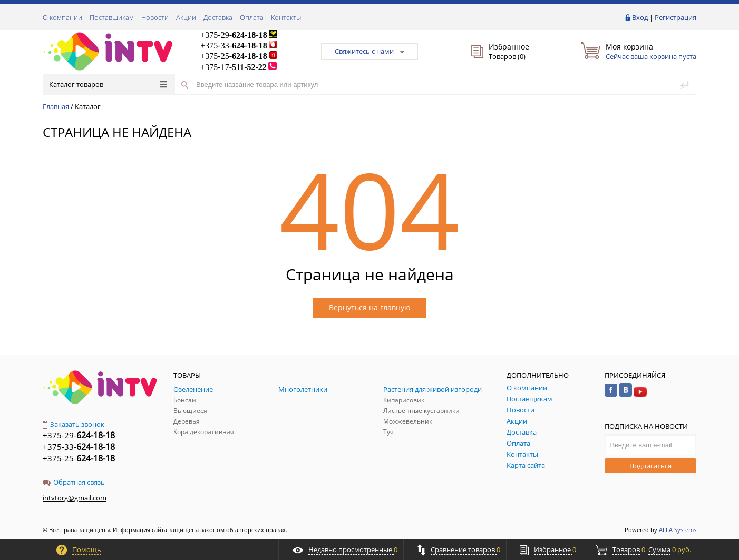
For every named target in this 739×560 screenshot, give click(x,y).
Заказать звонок (74, 424)
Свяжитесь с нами (369, 51)
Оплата (252, 17)
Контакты (286, 17)
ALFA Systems (678, 530)
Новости (155, 17)
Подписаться (650, 466)
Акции (186, 17)
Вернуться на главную (370, 307)
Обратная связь (74, 482)
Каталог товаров (108, 84)
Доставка (218, 17)
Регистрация (675, 17)
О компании (62, 17)
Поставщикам (112, 17)
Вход (640, 17)
